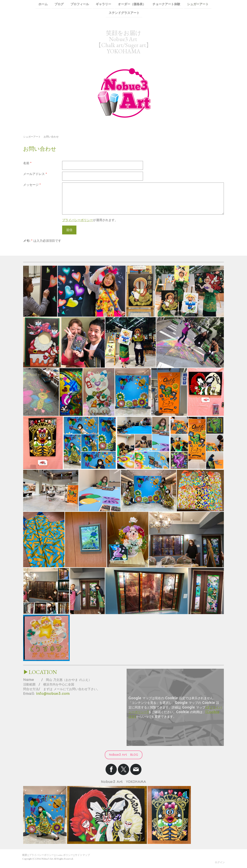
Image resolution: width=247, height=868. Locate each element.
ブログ (59, 4)
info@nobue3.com (53, 694)
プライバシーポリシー (78, 220)
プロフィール (80, 4)
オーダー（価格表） (132, 4)
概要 (25, 855)
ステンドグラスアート (124, 13)
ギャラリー (103, 4)
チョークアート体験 (166, 4)
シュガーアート (198, 4)
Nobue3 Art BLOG (124, 755)
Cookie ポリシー (64, 855)
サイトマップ (82, 855)
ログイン (220, 862)
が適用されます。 (90, 220)
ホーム (43, 4)
